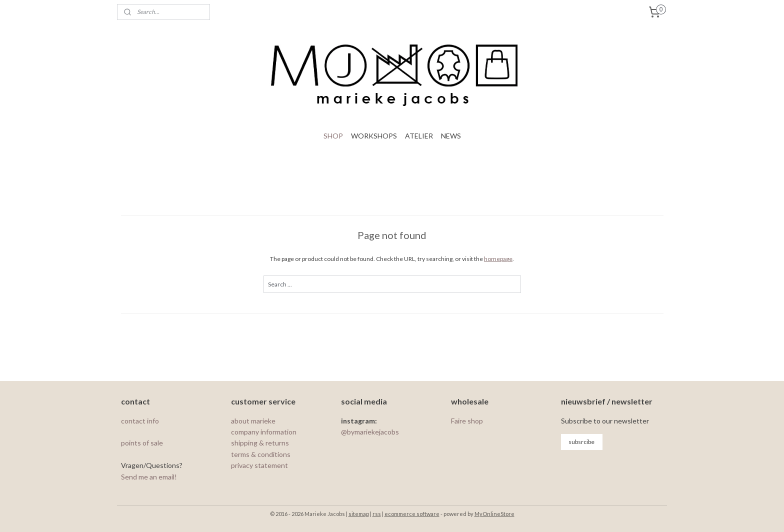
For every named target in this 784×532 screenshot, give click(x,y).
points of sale (142, 443)
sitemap (359, 514)
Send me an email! (149, 477)
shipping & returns (260, 443)
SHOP (333, 136)
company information (264, 432)
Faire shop (467, 421)
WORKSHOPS (374, 136)
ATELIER (419, 136)
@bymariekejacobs (370, 432)
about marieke (253, 421)
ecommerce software (412, 514)
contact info (141, 421)
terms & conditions (261, 454)
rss (377, 514)
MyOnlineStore (494, 514)
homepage (498, 259)
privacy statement (259, 465)
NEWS (451, 136)
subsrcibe (581, 442)
